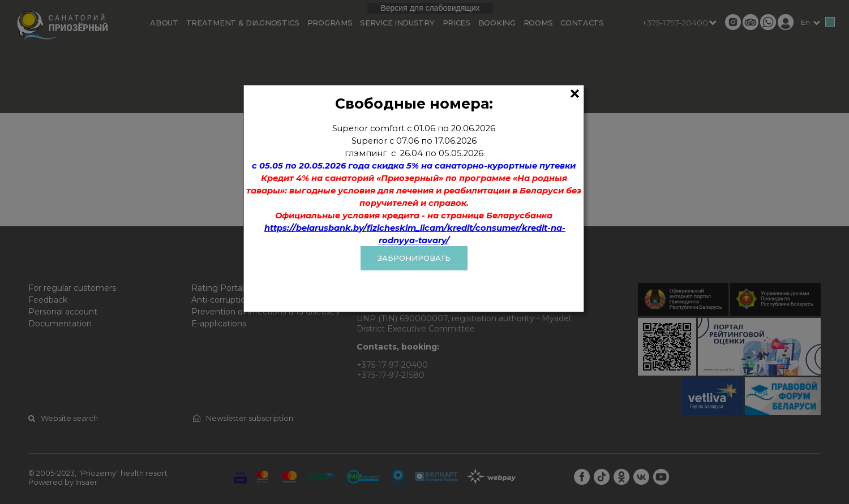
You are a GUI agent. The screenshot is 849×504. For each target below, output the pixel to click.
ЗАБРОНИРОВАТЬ (414, 258)
